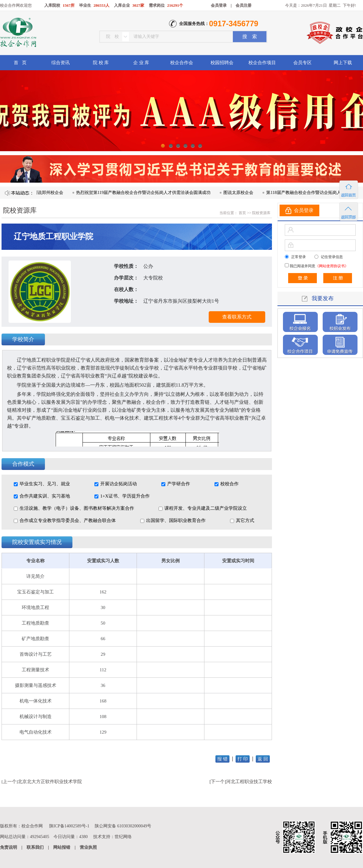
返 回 (263, 759)
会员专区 (302, 63)
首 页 (20, 63)
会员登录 (219, 5)
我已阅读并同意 (319, 266)
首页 (242, 213)
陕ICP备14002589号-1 (69, 826)
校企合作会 (182, 63)
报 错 (222, 759)
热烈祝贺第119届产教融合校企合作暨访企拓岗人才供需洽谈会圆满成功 (146, 193)
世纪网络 (123, 837)
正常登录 (299, 257)
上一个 (10, 782)
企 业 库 (141, 63)
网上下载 (343, 63)
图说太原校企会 (241, 193)
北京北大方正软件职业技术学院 (50, 782)
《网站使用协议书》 (332, 266)
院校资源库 (261, 213)
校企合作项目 (262, 63)
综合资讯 (61, 63)
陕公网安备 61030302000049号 (123, 826)
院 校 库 (101, 63)
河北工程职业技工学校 (249, 782)
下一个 (218, 782)
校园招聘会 (222, 63)
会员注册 (244, 5)
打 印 (243, 759)
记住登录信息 (332, 257)
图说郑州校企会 (51, 193)
